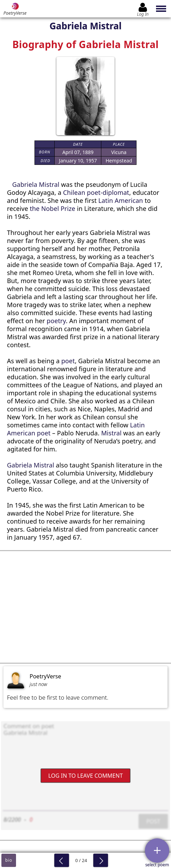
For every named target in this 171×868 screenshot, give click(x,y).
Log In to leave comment (85, 775)
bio (9, 860)
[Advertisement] (85, 607)
